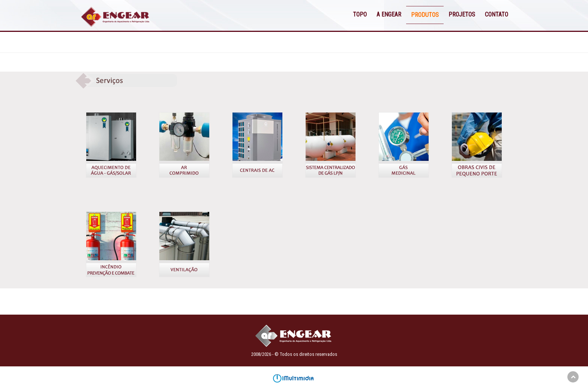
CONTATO (496, 14)
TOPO (360, 14)
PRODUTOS (425, 15)
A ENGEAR (389, 14)
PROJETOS (462, 14)
